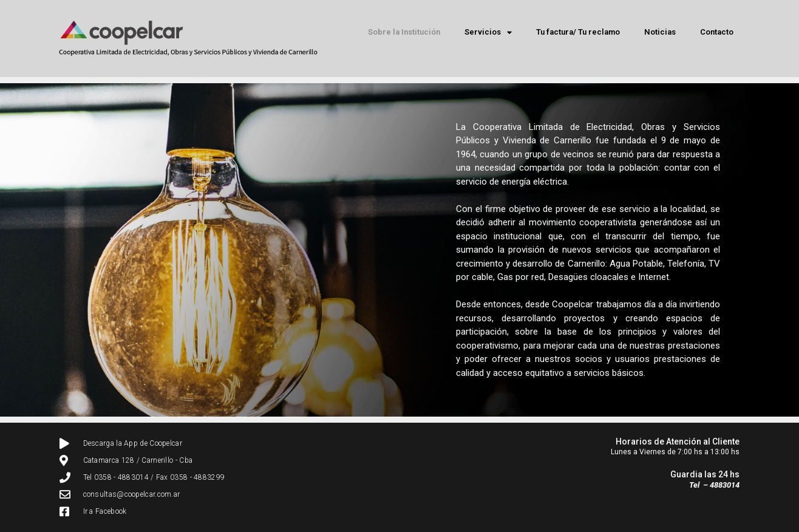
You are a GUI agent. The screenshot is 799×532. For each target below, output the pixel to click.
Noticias (660, 32)
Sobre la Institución (404, 32)
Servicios (488, 32)
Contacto (717, 32)
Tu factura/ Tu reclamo (578, 32)
